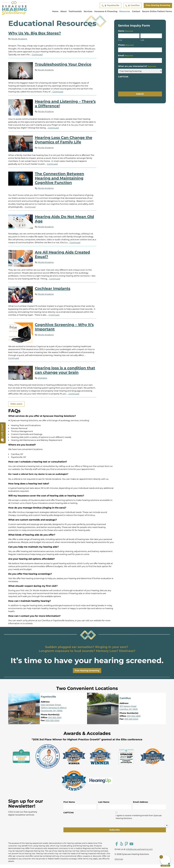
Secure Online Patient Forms (157, 11)
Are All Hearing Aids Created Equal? (62, 254)
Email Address (141, 802)
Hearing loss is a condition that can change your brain (65, 370)
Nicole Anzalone (19, 39)
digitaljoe (42, 378)
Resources (125, 11)
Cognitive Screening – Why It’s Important (64, 327)
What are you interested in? (137, 66)
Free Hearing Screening (158, 5)
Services (88, 11)
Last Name (104, 802)
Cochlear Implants (53, 288)
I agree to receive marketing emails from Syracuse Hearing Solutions (139, 817)
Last (142, 40)
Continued (37, 55)
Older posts (16, 404)
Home (55, 11)
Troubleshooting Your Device (63, 64)
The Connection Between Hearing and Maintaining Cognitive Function (59, 178)
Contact (136, 11)
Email (125, 56)
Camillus (133, 5)
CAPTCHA (123, 77)
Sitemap (119, 859)
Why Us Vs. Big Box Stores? (35, 33)
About (63, 11)
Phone (126, 45)
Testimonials (75, 11)
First (120, 40)
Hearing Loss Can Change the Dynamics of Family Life (64, 140)
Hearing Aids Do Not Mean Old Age (64, 219)
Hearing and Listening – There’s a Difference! (65, 104)
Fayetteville (111, 5)
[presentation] (137, 84)
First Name (69, 802)
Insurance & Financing (106, 11)
